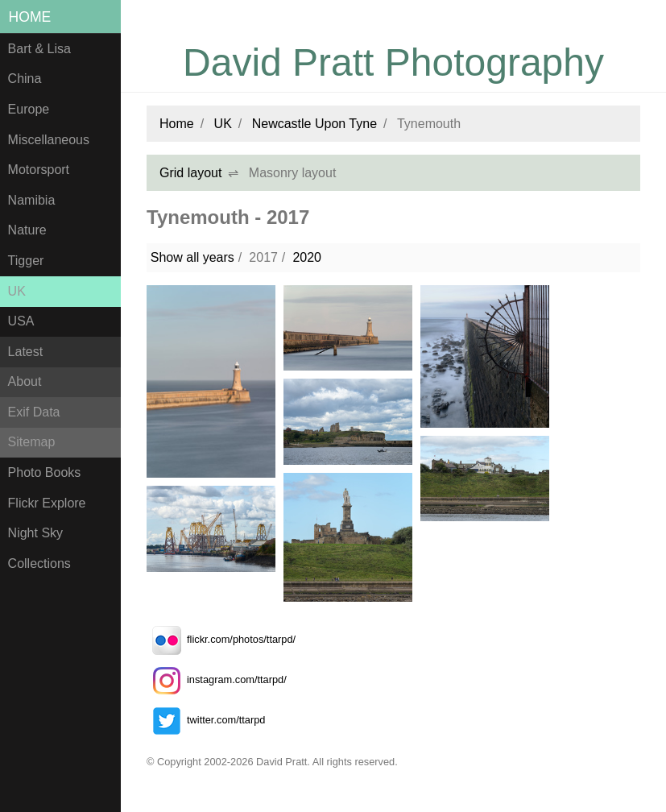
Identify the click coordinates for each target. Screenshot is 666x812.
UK (17, 291)
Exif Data (34, 412)
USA (21, 321)
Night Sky (35, 533)
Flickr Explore (47, 503)
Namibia (32, 200)
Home (30, 17)
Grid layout (190, 173)
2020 (307, 257)
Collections (39, 563)
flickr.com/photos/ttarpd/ (221, 639)
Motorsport (39, 170)
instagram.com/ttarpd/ (217, 679)
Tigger (26, 261)
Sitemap (32, 442)
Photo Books (45, 472)
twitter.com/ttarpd (206, 720)
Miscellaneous (49, 140)
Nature (27, 230)
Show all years (192, 257)
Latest (26, 352)
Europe (29, 109)
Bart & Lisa (39, 49)
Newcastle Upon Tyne (314, 124)
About (25, 381)
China (25, 79)
